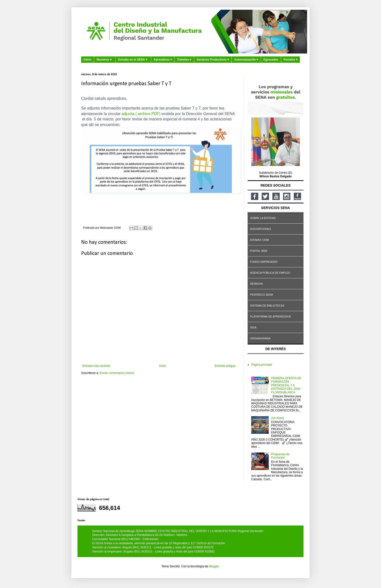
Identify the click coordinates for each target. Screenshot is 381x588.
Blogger (214, 566)
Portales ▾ (290, 60)
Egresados (271, 60)
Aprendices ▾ (163, 60)
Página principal (262, 365)
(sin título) (278, 418)
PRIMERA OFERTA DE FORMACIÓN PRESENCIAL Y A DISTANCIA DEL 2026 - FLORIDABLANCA (286, 385)
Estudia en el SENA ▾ (133, 60)
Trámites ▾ (184, 60)
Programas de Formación (280, 456)
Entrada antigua (225, 366)
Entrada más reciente (96, 366)
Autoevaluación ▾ (246, 60)
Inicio (87, 60)
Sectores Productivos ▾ (213, 60)
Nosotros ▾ (104, 60)
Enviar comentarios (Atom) (117, 373)
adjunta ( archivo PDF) (141, 114)
